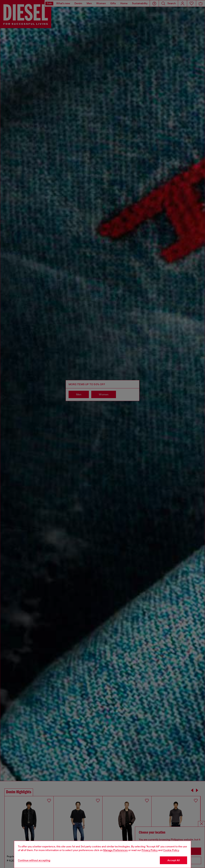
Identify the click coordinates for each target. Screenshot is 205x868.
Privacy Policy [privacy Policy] (150, 850)
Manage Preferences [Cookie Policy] (115, 850)
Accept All (173, 860)
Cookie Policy (171, 850)
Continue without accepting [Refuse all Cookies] (34, 860)
